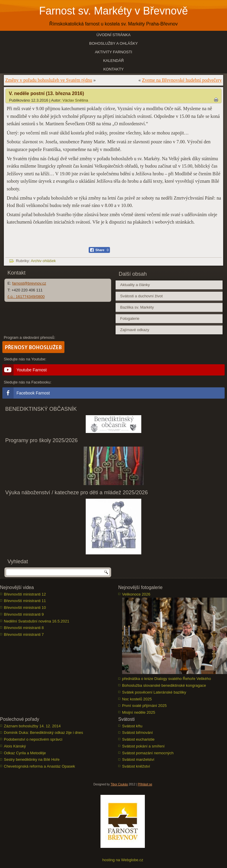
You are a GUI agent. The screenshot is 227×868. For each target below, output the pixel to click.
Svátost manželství (138, 759)
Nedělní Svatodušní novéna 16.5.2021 (37, 621)
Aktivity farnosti (113, 52)
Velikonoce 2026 (136, 594)
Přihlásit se (145, 784)
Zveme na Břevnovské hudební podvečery (182, 80)
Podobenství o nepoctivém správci (33, 739)
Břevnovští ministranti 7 (24, 634)
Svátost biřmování (137, 733)
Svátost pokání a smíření (143, 746)
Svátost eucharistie (138, 739)
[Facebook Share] (99, 250)
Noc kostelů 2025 (137, 699)
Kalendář (113, 61)
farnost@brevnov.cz (29, 283)
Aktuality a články (135, 285)
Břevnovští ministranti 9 (24, 614)
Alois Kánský (15, 746)
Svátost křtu (132, 726)
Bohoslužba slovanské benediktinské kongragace (164, 685)
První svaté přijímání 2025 (144, 706)
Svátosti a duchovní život (141, 296)
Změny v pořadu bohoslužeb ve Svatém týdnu (49, 80)
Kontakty (113, 69)
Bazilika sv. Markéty (137, 307)
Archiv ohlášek (43, 261)
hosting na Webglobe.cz (123, 860)
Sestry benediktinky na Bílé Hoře (32, 759)
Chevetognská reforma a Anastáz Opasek (39, 766)
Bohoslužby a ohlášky (114, 43)
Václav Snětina (75, 100)
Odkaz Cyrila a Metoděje (25, 753)
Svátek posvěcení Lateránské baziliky (154, 692)
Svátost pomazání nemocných (148, 753)
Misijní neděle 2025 (139, 712)
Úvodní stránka (113, 35)
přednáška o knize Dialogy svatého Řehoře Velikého (167, 679)
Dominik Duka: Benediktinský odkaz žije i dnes (43, 733)
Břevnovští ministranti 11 (25, 601)
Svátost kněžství (136, 766)
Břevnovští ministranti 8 (24, 628)
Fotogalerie (130, 319)
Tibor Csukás (119, 784)
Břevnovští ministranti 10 (25, 608)
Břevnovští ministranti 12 (25, 594)
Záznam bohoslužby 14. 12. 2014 (32, 726)
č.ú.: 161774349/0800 (26, 297)
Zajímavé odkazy (134, 330)
